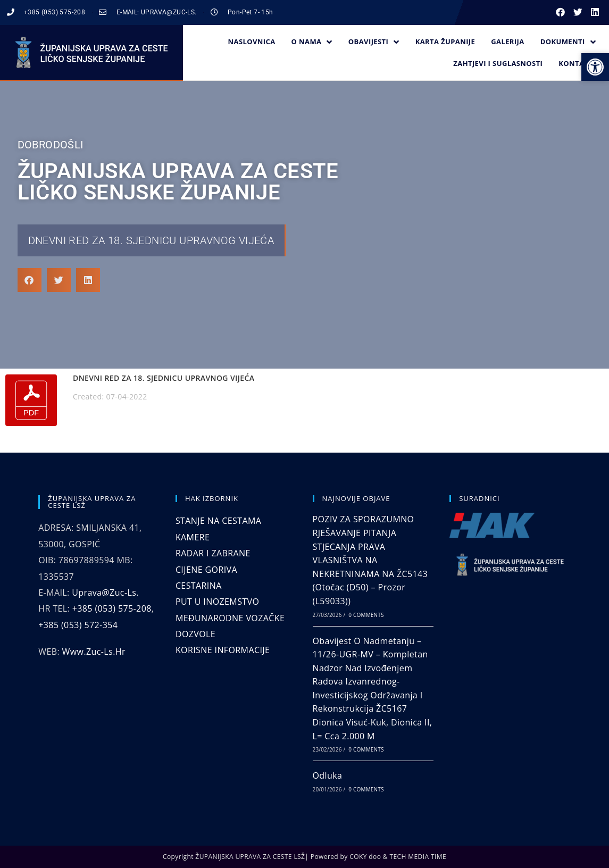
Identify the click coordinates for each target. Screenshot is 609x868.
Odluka (328, 775)
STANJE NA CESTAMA (218, 521)
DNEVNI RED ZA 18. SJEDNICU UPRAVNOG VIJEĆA (151, 240)
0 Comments (366, 615)
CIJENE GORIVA (206, 570)
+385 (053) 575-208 (112, 608)
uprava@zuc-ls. (105, 592)
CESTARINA (199, 586)
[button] (561, 12)
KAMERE (193, 537)
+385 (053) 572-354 (78, 625)
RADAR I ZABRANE (213, 553)
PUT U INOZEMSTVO (217, 602)
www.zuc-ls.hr (94, 652)
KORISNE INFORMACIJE (223, 650)
